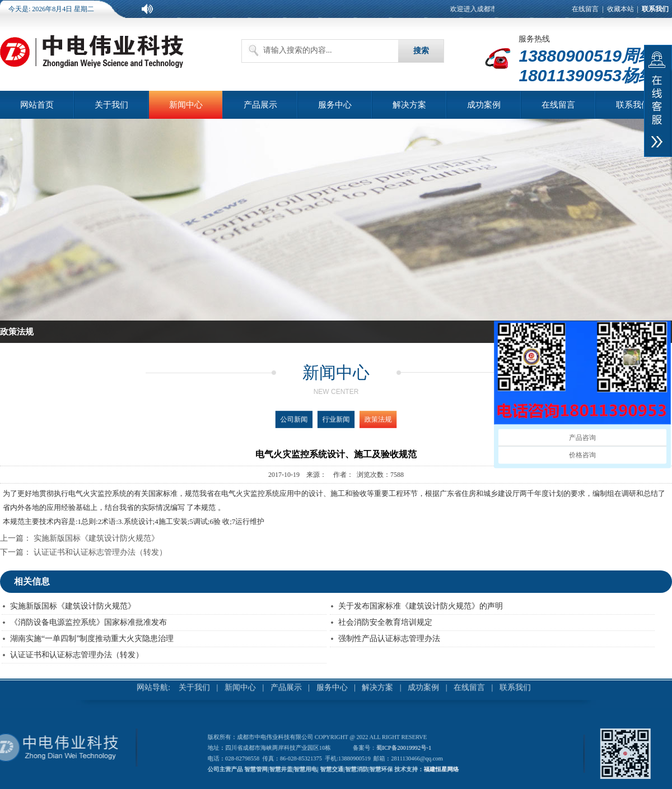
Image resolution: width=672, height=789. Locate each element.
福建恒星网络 (413, 764)
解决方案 (409, 105)
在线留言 (585, 9)
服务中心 (335, 105)
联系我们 (633, 105)
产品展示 (260, 105)
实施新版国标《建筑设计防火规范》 (96, 538)
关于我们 (111, 105)
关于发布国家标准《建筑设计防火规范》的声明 (421, 606)
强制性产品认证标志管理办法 (389, 639)
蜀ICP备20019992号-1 (389, 750)
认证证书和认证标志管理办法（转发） (100, 552)
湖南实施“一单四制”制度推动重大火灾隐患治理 (92, 639)
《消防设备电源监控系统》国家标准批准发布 (88, 622)
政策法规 (363, 419)
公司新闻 (309, 419)
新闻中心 (186, 105)
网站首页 (37, 105)
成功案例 (484, 105)
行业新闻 (336, 419)
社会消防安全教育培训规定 (385, 622)
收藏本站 (620, 9)
